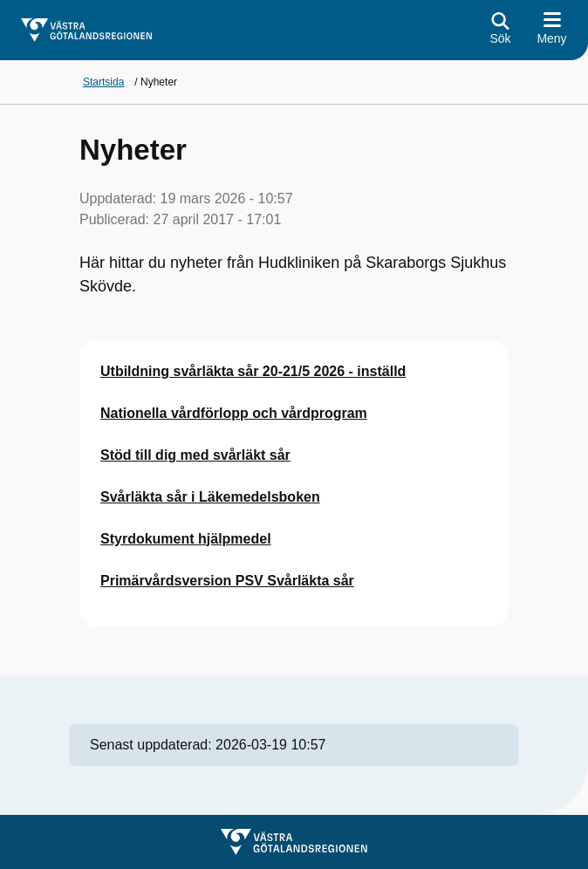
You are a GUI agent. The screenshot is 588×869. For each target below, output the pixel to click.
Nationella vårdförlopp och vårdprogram (234, 413)
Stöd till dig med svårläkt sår (195, 455)
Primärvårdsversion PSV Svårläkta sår (227, 581)
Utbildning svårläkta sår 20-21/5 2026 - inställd (253, 371)
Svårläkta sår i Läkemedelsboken (210, 497)
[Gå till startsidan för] (86, 30)
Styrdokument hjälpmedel (186, 539)
